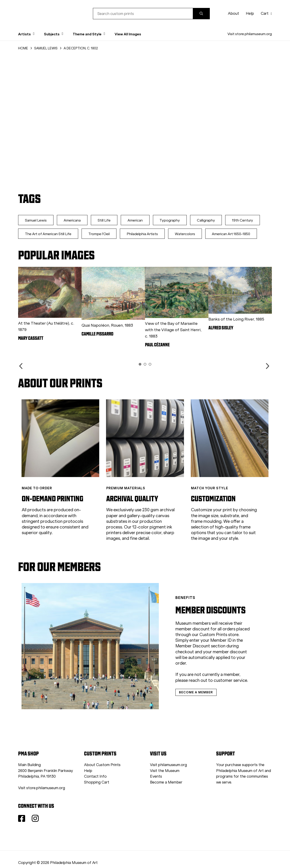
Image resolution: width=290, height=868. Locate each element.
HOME (23, 48)
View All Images (128, 34)
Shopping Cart (97, 774)
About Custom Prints (102, 756)
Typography (172, 220)
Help (250, 13)
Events (156, 768)
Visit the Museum (165, 762)
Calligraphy (209, 220)
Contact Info (95, 768)
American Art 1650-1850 (233, 234)
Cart (266, 13)
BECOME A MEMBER (184, 682)
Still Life (105, 220)
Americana (73, 220)
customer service (205, 670)
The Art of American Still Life (48, 234)
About (233, 13)
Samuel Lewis (36, 220)
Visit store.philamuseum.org (250, 34)
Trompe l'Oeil (100, 234)
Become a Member (166, 774)
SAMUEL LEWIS (46, 48)
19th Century (246, 220)
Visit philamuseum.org (168, 756)
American (137, 220)
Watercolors (187, 234)
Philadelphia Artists (143, 234)
